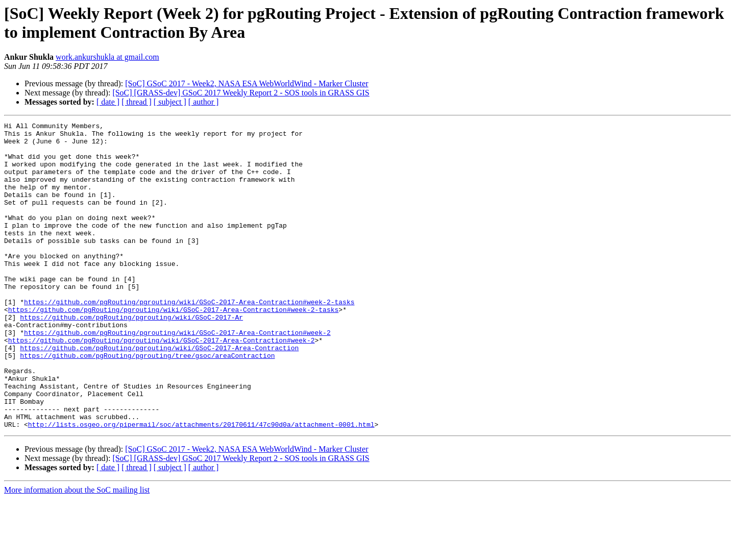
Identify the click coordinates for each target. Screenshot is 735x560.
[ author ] (204, 102)
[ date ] (108, 102)
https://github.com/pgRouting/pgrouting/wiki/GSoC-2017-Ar (131, 357)
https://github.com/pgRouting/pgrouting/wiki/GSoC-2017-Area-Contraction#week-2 (177, 375)
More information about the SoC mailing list (77, 551)
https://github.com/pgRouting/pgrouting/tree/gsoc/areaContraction (147, 403)
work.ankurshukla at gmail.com (107, 57)
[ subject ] (170, 102)
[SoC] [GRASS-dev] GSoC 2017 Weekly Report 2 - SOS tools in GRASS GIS (241, 93)
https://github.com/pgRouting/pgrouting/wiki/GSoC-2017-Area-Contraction (159, 394)
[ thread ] (137, 102)
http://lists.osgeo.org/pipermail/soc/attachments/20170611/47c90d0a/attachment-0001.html (201, 485)
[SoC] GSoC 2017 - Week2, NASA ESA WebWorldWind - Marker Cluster (247, 83)
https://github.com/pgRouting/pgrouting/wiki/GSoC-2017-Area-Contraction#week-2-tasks (189, 338)
